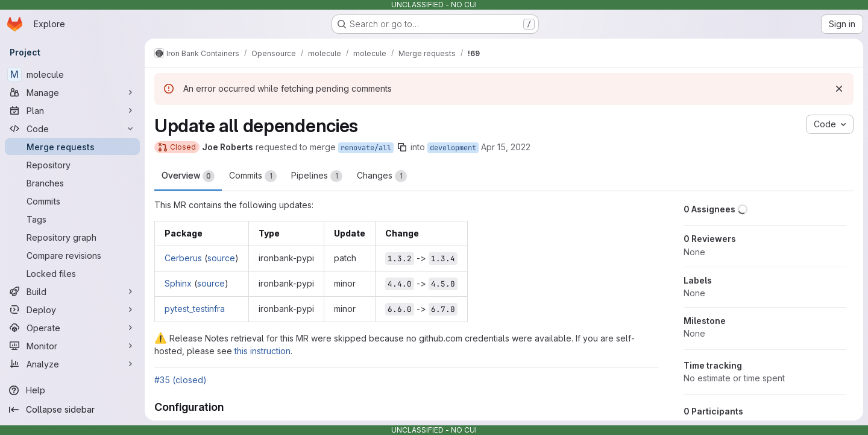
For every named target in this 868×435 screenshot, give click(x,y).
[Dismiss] (839, 89)
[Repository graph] (72, 237)
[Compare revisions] (72, 255)
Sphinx (178, 283)
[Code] (72, 129)
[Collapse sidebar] (72, 410)
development (453, 148)
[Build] (72, 291)
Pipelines (317, 176)
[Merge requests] (72, 147)
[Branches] (72, 183)
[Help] (72, 390)
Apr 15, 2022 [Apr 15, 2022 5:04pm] (506, 147)
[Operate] (72, 328)
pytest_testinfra (195, 309)
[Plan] (72, 110)
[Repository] (72, 165)
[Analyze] (72, 364)
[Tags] (72, 219)
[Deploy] (72, 310)
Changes (382, 176)
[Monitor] (72, 346)
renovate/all (366, 148)
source (221, 258)
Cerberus (183, 258)
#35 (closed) (181, 380)
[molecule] (72, 74)
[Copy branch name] (402, 147)
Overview (188, 176)
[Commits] (72, 201)
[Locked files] (72, 273)
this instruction (263, 351)
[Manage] (72, 92)
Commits (253, 176)
